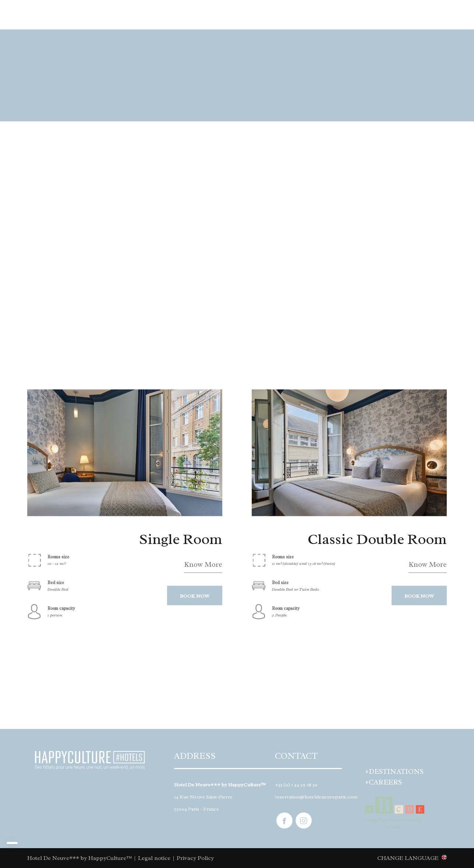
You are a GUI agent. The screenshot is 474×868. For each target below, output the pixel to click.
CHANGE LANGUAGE (408, 858)
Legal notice (154, 858)
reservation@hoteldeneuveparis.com (316, 797)
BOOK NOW (195, 596)
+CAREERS (383, 782)
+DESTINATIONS (394, 772)
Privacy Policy (195, 858)
